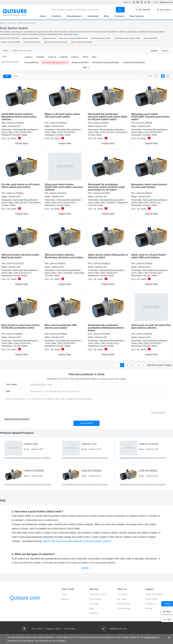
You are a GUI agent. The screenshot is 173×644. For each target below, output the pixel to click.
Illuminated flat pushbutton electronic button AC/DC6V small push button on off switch (106, 187)
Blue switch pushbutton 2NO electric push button (61, 326)
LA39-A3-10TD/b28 (15, 123)
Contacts (119, 16)
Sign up (65, 599)
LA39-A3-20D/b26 (144, 264)
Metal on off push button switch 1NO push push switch (62, 115)
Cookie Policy (150, 637)
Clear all (165, 51)
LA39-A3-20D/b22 (144, 193)
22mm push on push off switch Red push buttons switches (151, 326)
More (76, 34)
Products (56, 16)
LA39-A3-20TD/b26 (101, 334)
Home (43, 16)
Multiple (154, 51)
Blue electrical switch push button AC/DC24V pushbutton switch (21, 326)
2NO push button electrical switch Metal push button (20, 256)
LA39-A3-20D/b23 (14, 334)
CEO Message (124, 608)
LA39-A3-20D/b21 (57, 264)
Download (93, 16)
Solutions (94, 613)
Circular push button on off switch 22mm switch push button (21, 186)
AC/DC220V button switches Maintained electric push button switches (19, 117)
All (7, 76)
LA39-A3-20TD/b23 (15, 264)
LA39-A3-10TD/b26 (58, 123)
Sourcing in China (98, 594)
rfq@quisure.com (166, 2)
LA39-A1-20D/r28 (144, 334)
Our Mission (123, 594)
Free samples (96, 599)
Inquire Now (21, 143)
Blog (106, 16)
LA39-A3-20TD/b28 (58, 334)
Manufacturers (74, 16)
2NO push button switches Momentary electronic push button (64, 256)
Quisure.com (25, 598)
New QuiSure (137, 16)
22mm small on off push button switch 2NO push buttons (149, 256)
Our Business (123, 604)
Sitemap (149, 608)
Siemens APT (15, 126)
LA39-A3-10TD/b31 (15, 193)
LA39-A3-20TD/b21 (101, 193)
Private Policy (151, 599)
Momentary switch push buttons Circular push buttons (149, 186)
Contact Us (150, 604)
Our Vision (122, 599)
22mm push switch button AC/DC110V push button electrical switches (64, 187)
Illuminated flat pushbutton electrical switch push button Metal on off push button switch (107, 117)
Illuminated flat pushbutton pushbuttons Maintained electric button (106, 328)
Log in (64, 594)
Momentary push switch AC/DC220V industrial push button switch (150, 117)
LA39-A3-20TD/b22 (101, 264)
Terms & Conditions (154, 594)
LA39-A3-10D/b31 (101, 123)
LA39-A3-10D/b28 (144, 123)
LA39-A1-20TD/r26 (58, 193)
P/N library (94, 604)
